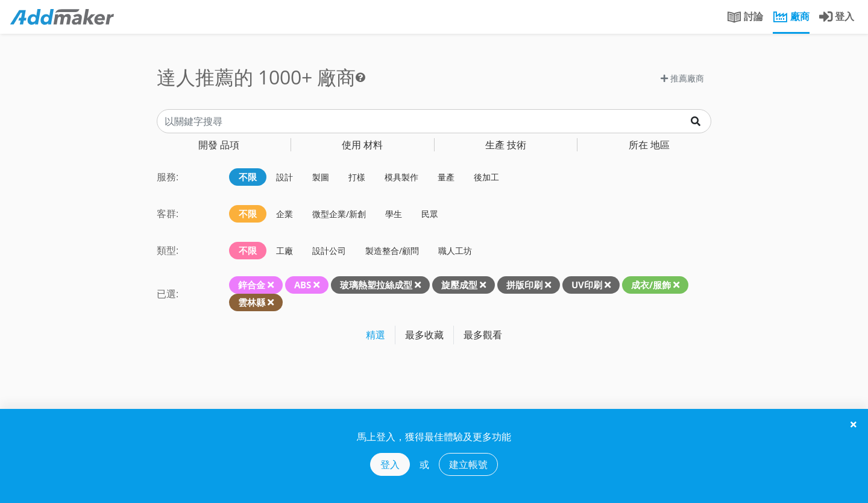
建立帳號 (468, 464)
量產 (446, 177)
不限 (248, 177)
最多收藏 (424, 335)
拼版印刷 (524, 285)
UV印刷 (587, 285)
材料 (362, 145)
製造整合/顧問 (392, 251)
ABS (303, 285)
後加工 (486, 177)
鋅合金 (252, 285)
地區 (649, 145)
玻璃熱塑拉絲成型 (376, 285)
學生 (394, 214)
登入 (390, 464)
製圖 (321, 177)
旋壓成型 (459, 285)
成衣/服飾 (651, 285)
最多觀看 (483, 335)
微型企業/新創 (339, 214)
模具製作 (401, 177)
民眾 (430, 214)
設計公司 (329, 251)
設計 (285, 177)
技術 (506, 145)
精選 (376, 335)
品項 (219, 145)
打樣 (357, 177)
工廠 (285, 251)
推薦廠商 (682, 78)
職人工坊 (455, 251)
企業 (285, 214)
